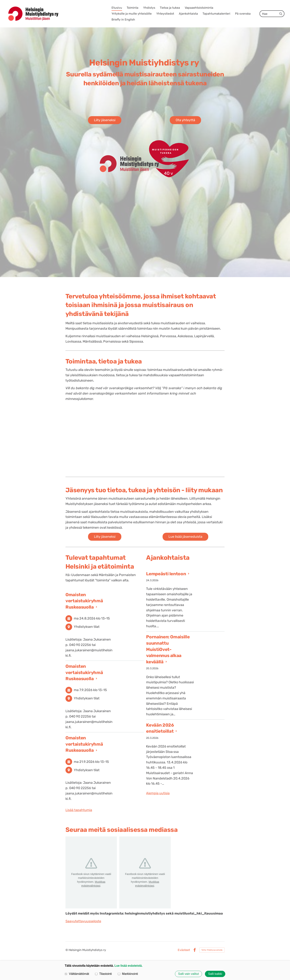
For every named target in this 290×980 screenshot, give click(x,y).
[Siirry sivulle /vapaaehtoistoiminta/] (199, 436)
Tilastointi (103, 974)
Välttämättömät (77, 974)
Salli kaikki (215, 974)
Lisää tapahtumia (79, 810)
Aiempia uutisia (158, 793)
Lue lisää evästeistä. (128, 966)
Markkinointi (128, 974)
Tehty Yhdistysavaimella (212, 950)
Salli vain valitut (188, 974)
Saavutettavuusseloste (83, 921)
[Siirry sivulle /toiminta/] (91, 436)
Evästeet (184, 950)
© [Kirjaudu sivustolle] (67, 950)
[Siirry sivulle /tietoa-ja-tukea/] (145, 436)
